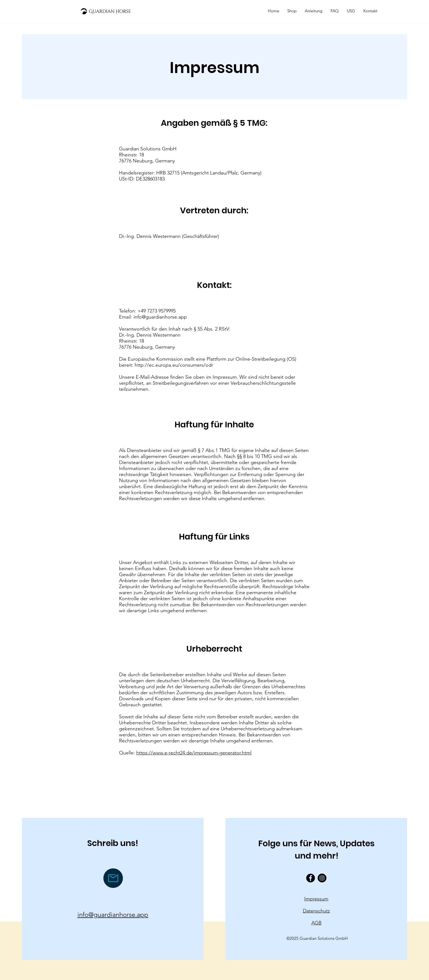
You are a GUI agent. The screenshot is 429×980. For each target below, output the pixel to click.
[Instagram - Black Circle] (322, 878)
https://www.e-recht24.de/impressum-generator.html (194, 753)
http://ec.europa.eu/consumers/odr (174, 365)
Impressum (316, 899)
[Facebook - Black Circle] (311, 878)
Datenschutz (316, 911)
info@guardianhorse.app (160, 317)
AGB (316, 923)
